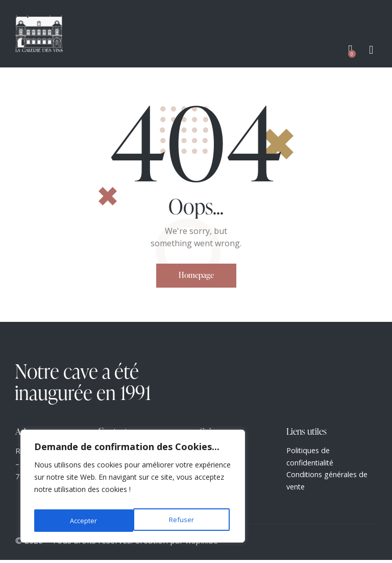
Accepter (182, 520)
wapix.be (202, 544)
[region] (133, 489)
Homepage (196, 276)
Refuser (82, 520)
